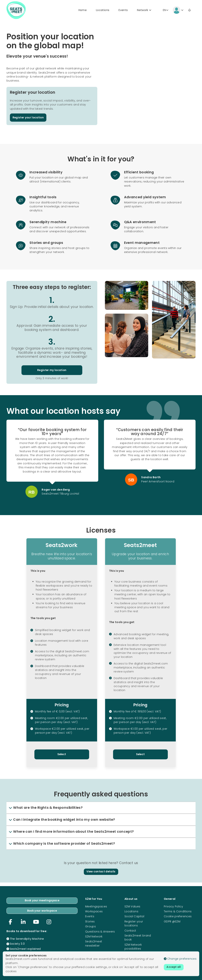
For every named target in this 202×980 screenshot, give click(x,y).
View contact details (101, 874)
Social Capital (134, 916)
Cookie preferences (178, 916)
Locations (103, 11)
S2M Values (132, 906)
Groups (90, 926)
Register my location (52, 372)
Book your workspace (42, 910)
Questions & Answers (100, 931)
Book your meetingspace (42, 900)
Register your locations (134, 923)
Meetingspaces (96, 906)
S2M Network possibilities (133, 946)
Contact (130, 930)
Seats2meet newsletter (94, 943)
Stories (90, 921)
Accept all (174, 967)
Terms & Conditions (178, 911)
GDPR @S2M (172, 921)
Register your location (29, 119)
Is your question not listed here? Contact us (101, 865)
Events (123, 11)
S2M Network (94, 936)
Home (83, 11)
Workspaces (94, 911)
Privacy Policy (173, 906)
